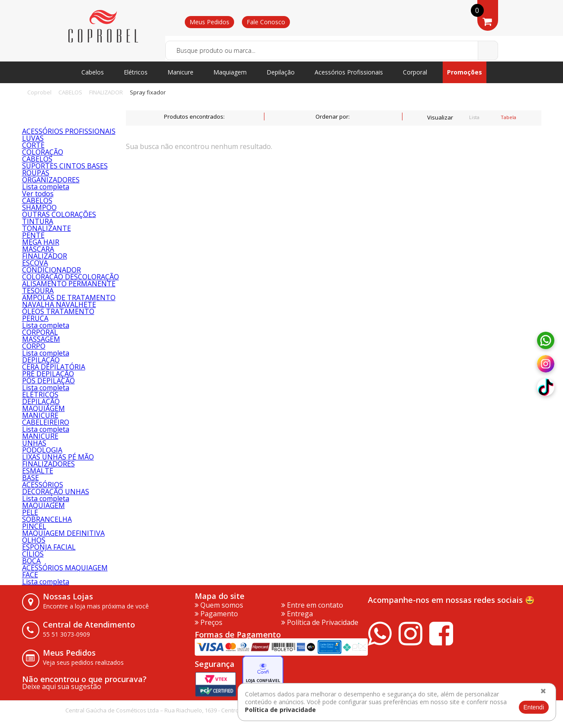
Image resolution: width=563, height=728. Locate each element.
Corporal (415, 72)
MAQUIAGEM (43, 408)
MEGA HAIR (41, 242)
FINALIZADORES (48, 464)
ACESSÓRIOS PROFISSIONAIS (69, 131)
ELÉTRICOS (40, 395)
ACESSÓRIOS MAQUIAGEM (65, 568)
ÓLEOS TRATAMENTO (58, 311)
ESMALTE (38, 471)
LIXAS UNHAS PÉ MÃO (58, 457)
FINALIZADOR (106, 92)
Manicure (180, 72)
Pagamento (216, 614)
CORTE (33, 145)
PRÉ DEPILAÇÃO (48, 374)
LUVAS (33, 138)
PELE (30, 512)
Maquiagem (230, 72)
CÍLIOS (33, 554)
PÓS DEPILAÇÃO (48, 381)
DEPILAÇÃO (41, 360)
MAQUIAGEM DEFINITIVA (63, 533)
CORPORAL (40, 332)
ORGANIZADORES (51, 180)
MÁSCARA (38, 249)
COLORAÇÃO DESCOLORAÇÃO (71, 277)
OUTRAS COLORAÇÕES (59, 214)
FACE (30, 575)
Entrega (297, 614)
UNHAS (34, 443)
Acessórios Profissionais (349, 72)
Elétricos (136, 72)
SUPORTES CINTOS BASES (65, 166)
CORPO (34, 346)
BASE (31, 478)
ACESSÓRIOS (43, 485)
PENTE (33, 235)
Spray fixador (148, 92)
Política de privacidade (280, 710)
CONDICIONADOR (51, 270)
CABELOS (70, 92)
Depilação (281, 72)
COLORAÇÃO (43, 152)
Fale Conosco (266, 22)
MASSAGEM (41, 339)
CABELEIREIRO (46, 422)
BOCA (31, 561)
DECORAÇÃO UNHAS (56, 492)
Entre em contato (312, 605)
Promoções (465, 72)
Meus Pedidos (209, 22)
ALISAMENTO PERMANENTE (69, 284)
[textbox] (332, 50)
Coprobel (39, 92)
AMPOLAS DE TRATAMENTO (69, 298)
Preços (209, 622)
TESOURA (38, 291)
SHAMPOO (39, 207)
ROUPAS (36, 173)
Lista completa (46, 187)
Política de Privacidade (320, 622)
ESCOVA (35, 263)
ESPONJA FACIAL (49, 547)
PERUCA (35, 318)
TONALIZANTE (47, 228)
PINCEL (34, 526)
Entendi (534, 707)
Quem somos (219, 605)
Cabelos (93, 72)
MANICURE (40, 415)
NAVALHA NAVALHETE (59, 304)
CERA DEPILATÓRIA (54, 367)
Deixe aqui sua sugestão (62, 686)
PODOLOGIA (42, 450)
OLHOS (34, 540)
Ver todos (38, 194)
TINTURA (38, 221)
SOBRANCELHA (47, 519)
